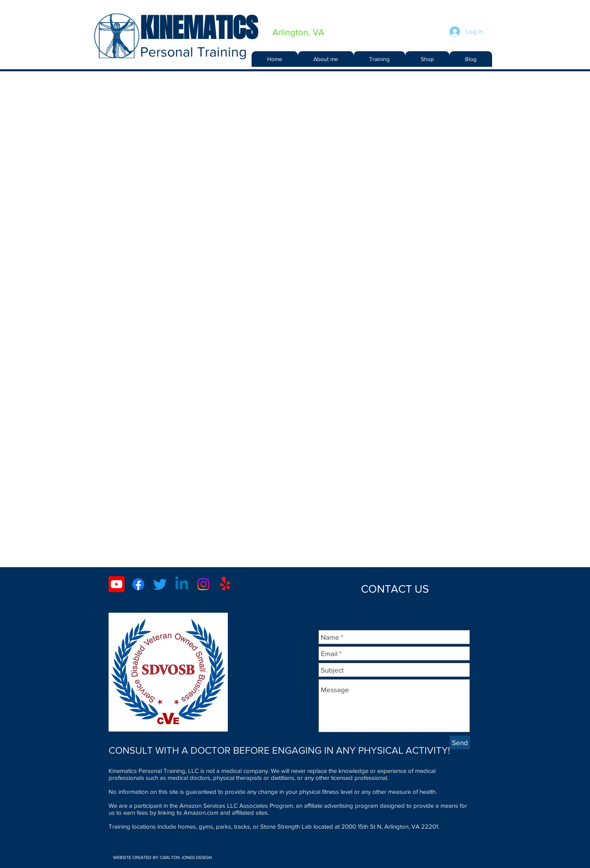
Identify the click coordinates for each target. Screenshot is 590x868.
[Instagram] (203, 584)
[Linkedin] (182, 584)
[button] (379, 59)
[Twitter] (160, 584)
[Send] (460, 742)
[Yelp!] (225, 584)
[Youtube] (117, 584)
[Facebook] (138, 584)
